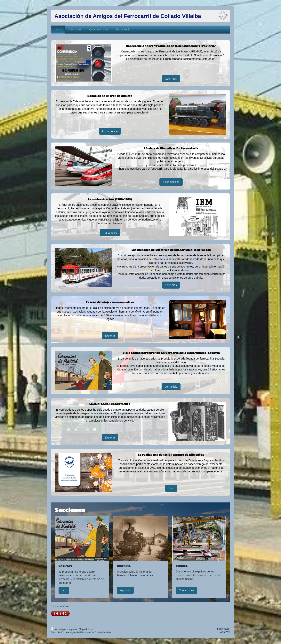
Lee (64, 590)
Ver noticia (171, 387)
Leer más (171, 285)
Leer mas (171, 79)
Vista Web (225, 632)
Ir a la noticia (110, 131)
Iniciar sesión (223, 629)
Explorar (110, 336)
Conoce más (186, 590)
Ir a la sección (171, 182)
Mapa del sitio (86, 629)
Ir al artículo (110, 233)
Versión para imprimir (64, 629)
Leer (171, 488)
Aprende (125, 590)
